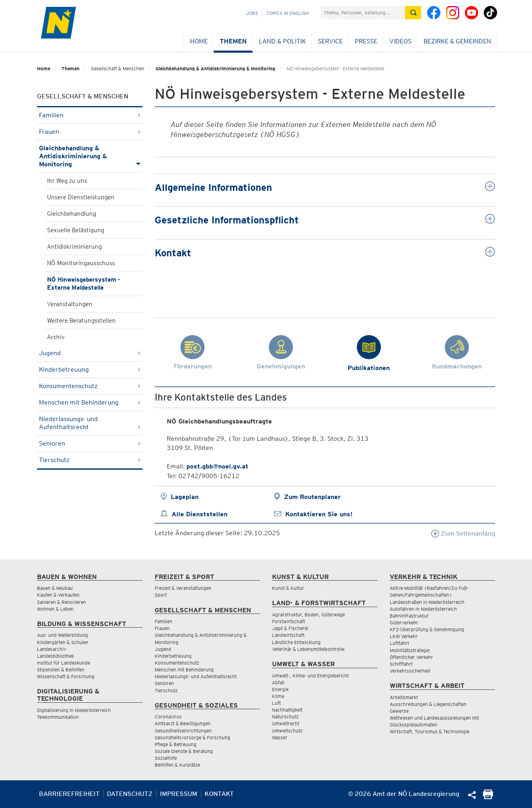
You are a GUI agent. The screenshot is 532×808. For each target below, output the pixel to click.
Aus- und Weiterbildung (62, 635)
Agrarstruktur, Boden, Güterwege (308, 615)
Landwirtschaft (288, 635)
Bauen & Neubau (55, 588)
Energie (280, 689)
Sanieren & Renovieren (61, 602)
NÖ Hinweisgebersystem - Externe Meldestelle (84, 284)
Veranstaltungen (70, 304)
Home (199, 41)
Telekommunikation (58, 717)
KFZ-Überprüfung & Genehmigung (427, 629)
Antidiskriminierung (74, 247)
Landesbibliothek (55, 656)
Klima (278, 696)
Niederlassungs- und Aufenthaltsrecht (90, 423)
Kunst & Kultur (288, 588)
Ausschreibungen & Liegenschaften (428, 704)
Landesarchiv (51, 649)
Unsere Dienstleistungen (81, 197)
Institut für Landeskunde (63, 663)
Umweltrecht (286, 723)
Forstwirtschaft (289, 621)
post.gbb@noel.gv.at (217, 466)
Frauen (90, 132)
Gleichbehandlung (72, 214)
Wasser (280, 737)
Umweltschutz (287, 731)
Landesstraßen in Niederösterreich (427, 602)
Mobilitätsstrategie (410, 650)
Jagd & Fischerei (290, 628)
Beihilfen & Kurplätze (177, 765)
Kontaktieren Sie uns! (319, 514)
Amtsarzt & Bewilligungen (183, 723)
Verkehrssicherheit (410, 671)
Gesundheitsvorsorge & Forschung (192, 737)
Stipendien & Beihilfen (61, 670)
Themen (233, 41)
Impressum (179, 794)
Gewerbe (399, 711)
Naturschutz (285, 717)
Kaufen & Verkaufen (58, 595)
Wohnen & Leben (55, 609)
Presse (366, 41)
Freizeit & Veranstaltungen (183, 588)
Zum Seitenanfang (463, 533)
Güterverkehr (404, 623)
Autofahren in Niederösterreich (423, 609)
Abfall (278, 682)
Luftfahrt (399, 643)
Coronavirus (168, 717)
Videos (400, 41)
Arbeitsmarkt (404, 697)
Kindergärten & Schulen (63, 642)
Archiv (56, 337)
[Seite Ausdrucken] (488, 797)
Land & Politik (282, 41)
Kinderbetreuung (90, 369)
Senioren (90, 443)
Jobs (252, 13)
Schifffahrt (401, 664)
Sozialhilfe (166, 758)
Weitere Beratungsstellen (81, 321)
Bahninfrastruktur (409, 616)
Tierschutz (90, 460)
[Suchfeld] (363, 13)
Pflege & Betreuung (176, 744)
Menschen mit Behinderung (90, 402)
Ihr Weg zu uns (67, 181)
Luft (276, 703)
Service (330, 41)
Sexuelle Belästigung (76, 230)
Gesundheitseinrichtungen (183, 731)
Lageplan (185, 497)
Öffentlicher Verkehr (411, 657)
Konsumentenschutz (90, 386)
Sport (161, 595)
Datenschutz (130, 794)
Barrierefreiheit (69, 794)
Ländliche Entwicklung (296, 642)
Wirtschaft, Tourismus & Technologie (430, 731)
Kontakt (219, 794)
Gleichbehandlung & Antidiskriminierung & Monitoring (215, 69)
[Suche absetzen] (413, 13)
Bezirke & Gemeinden (457, 41)
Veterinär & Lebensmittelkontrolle (308, 649)
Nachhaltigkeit (287, 710)
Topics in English (287, 13)
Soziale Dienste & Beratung (184, 751)
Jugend (90, 353)
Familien (90, 115)
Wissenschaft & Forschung (66, 676)
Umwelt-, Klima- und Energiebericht (310, 676)
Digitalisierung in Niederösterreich (74, 710)
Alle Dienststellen (199, 514)
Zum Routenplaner (312, 497)
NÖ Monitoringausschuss (81, 263)
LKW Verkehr (404, 636)
